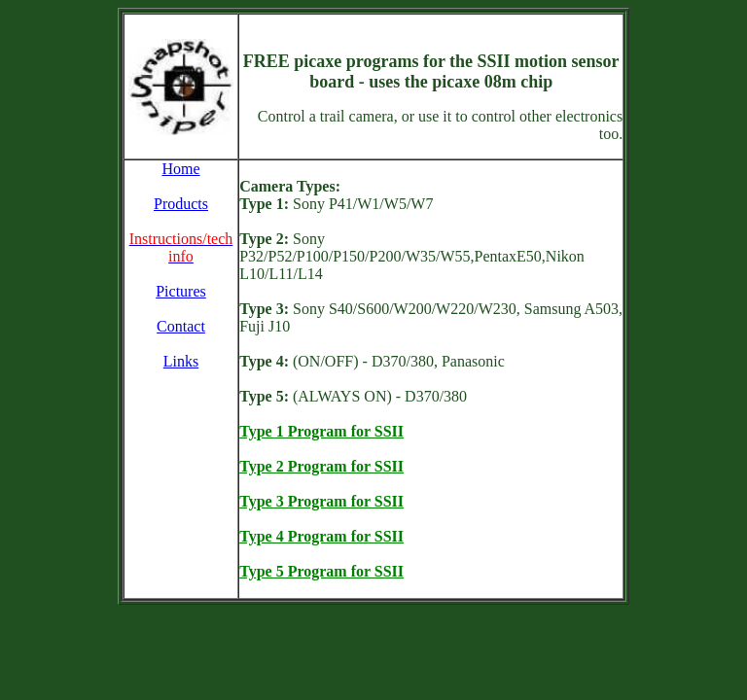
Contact (181, 326)
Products (181, 204)
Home (180, 169)
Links (181, 361)
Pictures (181, 291)
